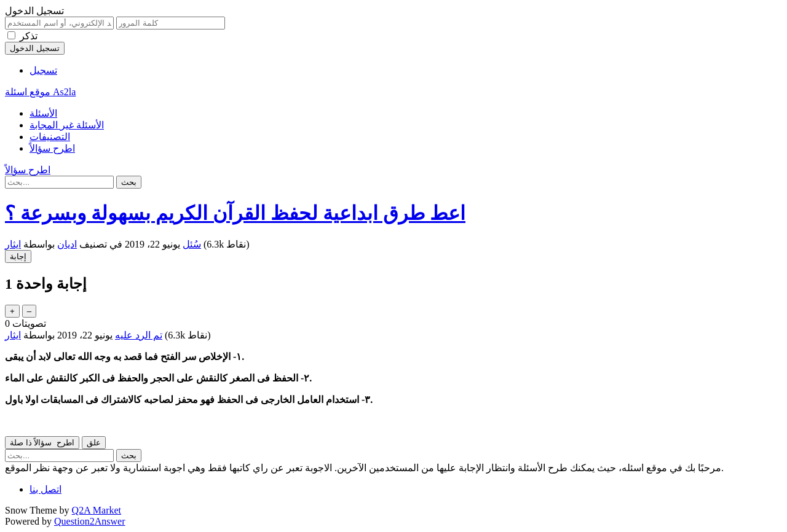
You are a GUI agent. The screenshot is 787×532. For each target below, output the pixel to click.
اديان (67, 244)
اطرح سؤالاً (52, 148)
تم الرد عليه (139, 335)
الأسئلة (43, 113)
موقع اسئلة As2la (40, 92)
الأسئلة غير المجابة (67, 125)
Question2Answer (90, 521)
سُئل (192, 244)
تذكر (29, 36)
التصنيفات (50, 137)
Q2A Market (97, 510)
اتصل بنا (45, 489)
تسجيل (43, 70)
